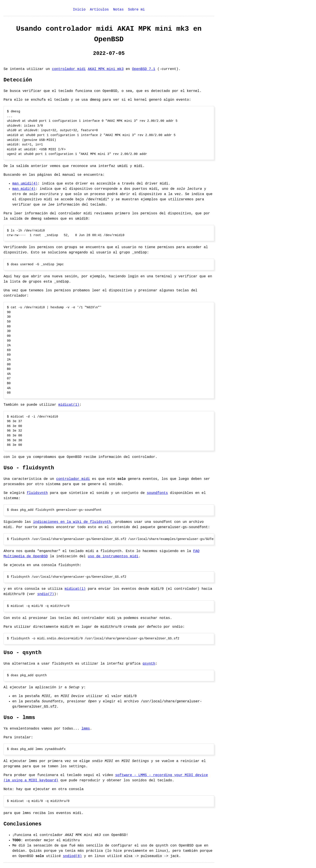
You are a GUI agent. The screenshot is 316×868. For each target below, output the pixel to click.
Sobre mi (136, 10)
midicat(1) (69, 405)
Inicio (79, 10)
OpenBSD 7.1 (144, 69)
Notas (118, 10)
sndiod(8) (72, 856)
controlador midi (69, 69)
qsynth (149, 664)
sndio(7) (46, 594)
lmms (86, 729)
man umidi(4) (25, 184)
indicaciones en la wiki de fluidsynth (72, 522)
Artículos (99, 10)
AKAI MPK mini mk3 (106, 69)
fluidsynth (37, 493)
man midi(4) (24, 189)
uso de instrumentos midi (113, 556)
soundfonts (157, 493)
